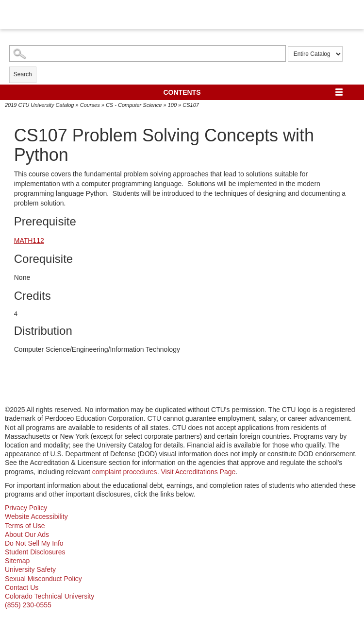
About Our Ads (27, 534)
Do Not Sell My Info (34, 543)
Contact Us (22, 587)
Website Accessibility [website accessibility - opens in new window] (36, 516)
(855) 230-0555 (28, 605)
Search (23, 74)
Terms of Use (25, 526)
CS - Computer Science (134, 105)
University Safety (30, 569)
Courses (90, 105)
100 (172, 105)
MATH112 (29, 241)
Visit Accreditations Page (198, 472)
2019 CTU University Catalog (39, 105)
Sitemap (17, 561)
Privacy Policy (26, 508)
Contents (182, 92)
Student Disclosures (35, 552)
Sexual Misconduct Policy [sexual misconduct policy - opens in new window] (43, 579)
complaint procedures (125, 472)
